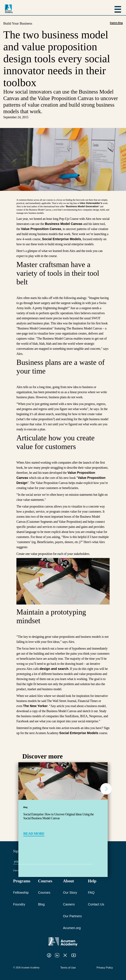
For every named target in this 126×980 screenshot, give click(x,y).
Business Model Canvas (64, 224)
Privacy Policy (105, 968)
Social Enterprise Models (62, 239)
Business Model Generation (82, 206)
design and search (54, 669)
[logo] (9, 9)
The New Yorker (35, 706)
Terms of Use (68, 968)
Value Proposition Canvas (41, 229)
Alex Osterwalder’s (91, 203)
